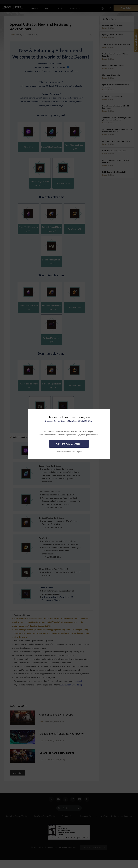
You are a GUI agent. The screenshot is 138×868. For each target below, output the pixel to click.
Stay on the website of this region (69, 451)
